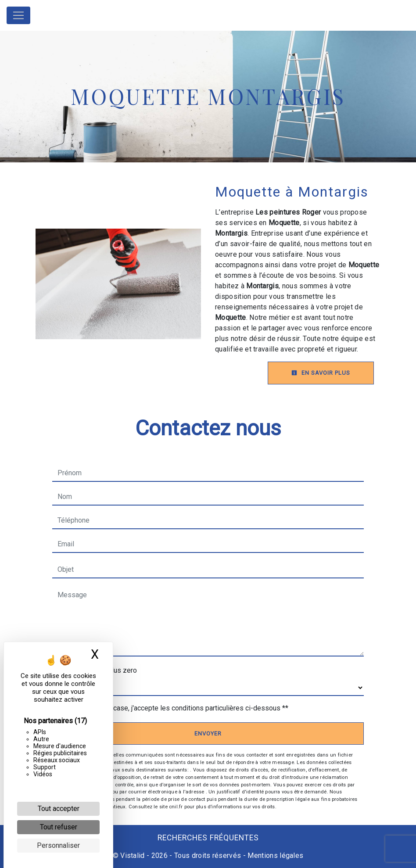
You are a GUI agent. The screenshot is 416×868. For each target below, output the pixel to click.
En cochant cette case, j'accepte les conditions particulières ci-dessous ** (175, 708)
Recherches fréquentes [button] (208, 838)
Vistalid (133, 855)
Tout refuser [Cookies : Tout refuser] (59, 827)
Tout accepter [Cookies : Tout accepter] (59, 809)
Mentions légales (274, 855)
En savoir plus (321, 373)
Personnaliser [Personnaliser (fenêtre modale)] (58, 845)
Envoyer (208, 733)
